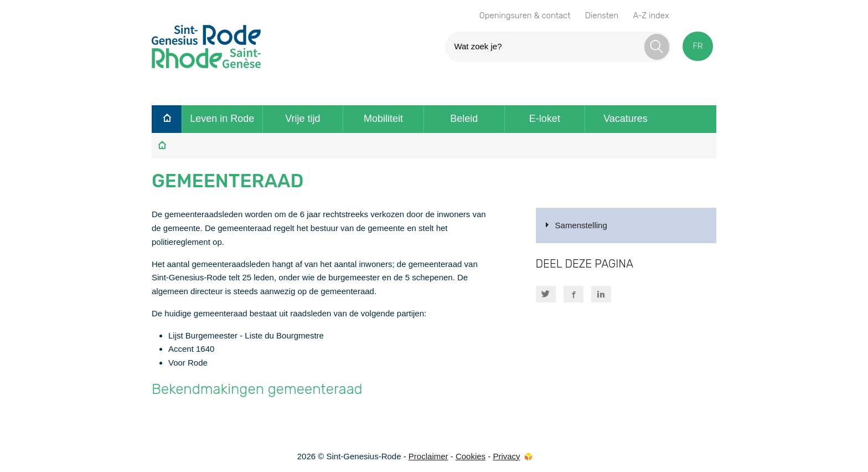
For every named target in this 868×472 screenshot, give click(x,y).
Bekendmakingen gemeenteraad (257, 389)
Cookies (471, 456)
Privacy (506, 456)
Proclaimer (428, 456)
